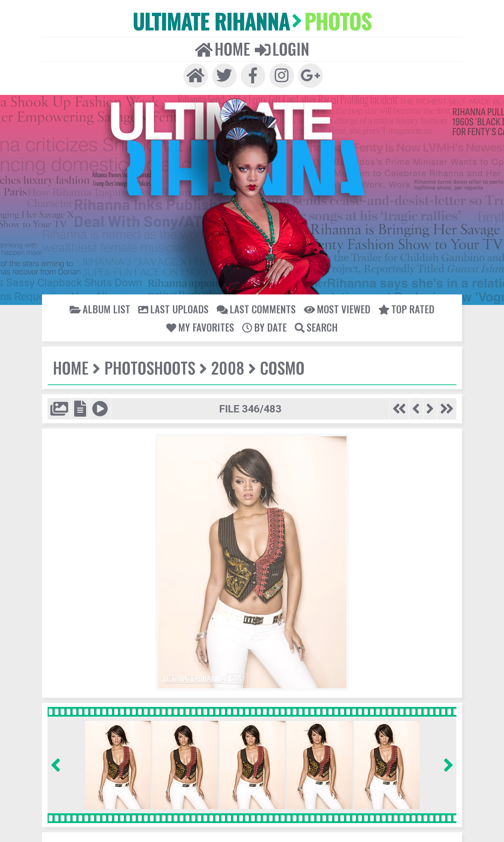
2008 (226, 365)
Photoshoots (149, 365)
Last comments (256, 307)
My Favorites (201, 325)
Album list (103, 307)
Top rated (403, 307)
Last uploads (175, 307)
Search (315, 325)
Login (281, 48)
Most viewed (335, 307)
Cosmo (279, 365)
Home (223, 48)
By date (264, 325)
